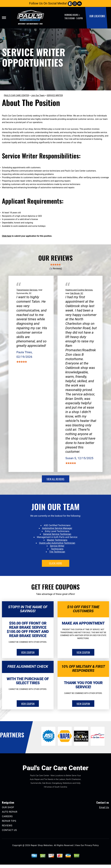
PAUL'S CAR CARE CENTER (16, 95)
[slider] (55, 265)
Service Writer (57, 546)
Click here (7, 236)
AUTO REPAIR (10, 812)
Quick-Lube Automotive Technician (57, 543)
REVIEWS (7, 825)
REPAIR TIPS (9, 821)
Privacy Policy (92, 845)
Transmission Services (27, 290)
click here (55, 563)
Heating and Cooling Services (79, 290)
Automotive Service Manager (57, 528)
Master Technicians (57, 540)
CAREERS (7, 816)
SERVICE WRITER (55, 95)
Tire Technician (57, 552)
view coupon (28, 652)
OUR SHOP (8, 807)
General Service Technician (57, 534)
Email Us (104, 807)
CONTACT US (9, 830)
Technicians (57, 549)
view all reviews (55, 479)
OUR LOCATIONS (97, 16)
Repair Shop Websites (42, 845)
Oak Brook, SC (77, 293)
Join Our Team (38, 95)
